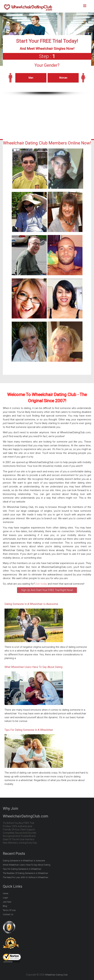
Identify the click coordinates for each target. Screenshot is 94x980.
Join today (41, 584)
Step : (47, 56)
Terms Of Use (9, 910)
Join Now (7, 902)
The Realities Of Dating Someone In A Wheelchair (26, 873)
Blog (5, 906)
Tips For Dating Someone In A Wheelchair (29, 730)
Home (6, 893)
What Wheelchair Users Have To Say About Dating (33, 667)
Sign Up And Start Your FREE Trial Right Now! (47, 590)
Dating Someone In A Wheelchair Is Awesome (31, 604)
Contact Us (8, 914)
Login (5, 898)
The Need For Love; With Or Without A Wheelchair (26, 877)
